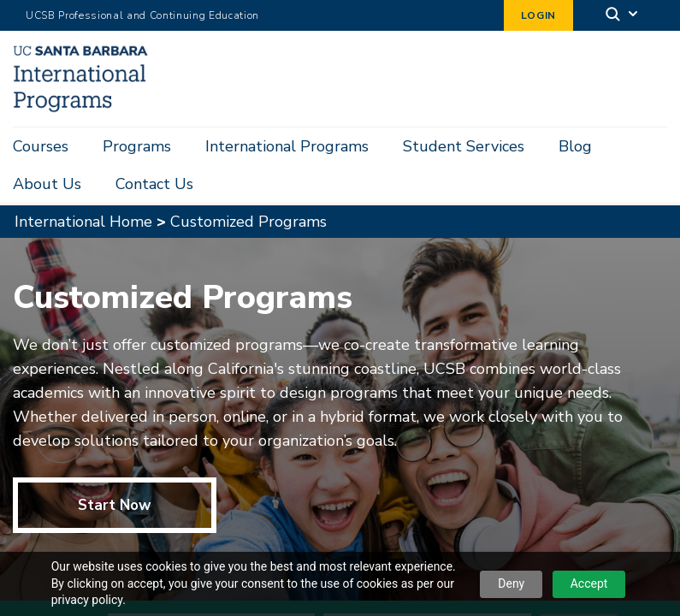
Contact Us (154, 184)
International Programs (287, 146)
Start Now (115, 474)
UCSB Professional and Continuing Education (142, 15)
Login (538, 15)
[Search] (623, 16)
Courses (41, 146)
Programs (137, 146)
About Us (47, 184)
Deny (511, 583)
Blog (575, 146)
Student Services (464, 146)
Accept (589, 583)
